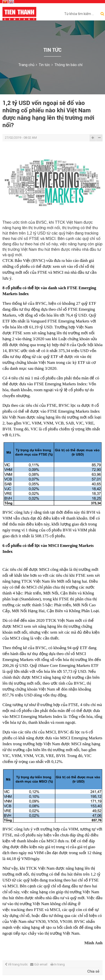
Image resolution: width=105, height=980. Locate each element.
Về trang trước (16, 964)
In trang (58, 964)
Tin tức (44, 65)
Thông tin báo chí (68, 65)
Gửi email (39, 964)
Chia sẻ (93, 971)
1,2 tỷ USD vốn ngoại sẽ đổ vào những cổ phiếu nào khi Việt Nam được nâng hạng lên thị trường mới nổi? (48, 114)
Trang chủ (26, 65)
